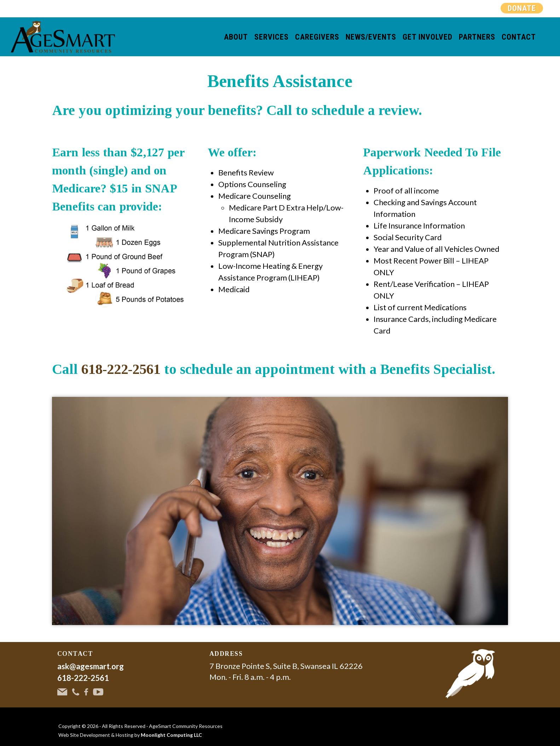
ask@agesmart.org (91, 666)
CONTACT (75, 654)
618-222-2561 (121, 369)
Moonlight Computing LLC (171, 735)
